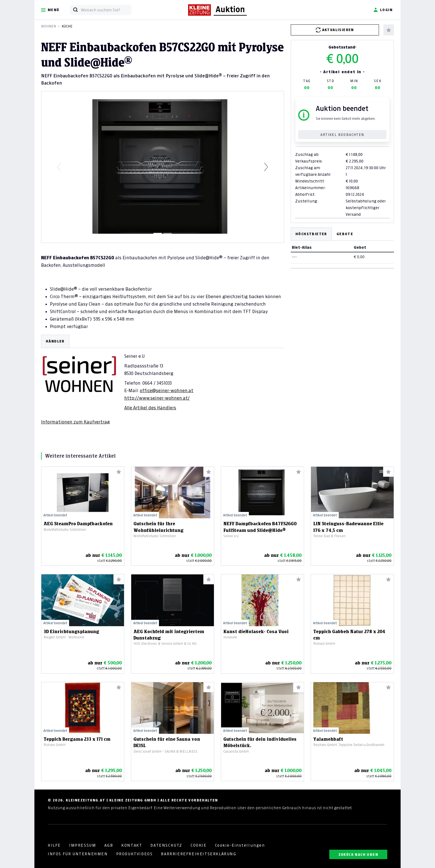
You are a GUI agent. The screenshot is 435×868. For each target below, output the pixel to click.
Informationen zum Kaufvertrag (75, 422)
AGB (109, 845)
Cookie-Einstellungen (240, 845)
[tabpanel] (163, 380)
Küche (67, 26)
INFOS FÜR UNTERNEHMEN (78, 854)
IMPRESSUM (83, 845)
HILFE (54, 845)
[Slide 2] (168, 233)
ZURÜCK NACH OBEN (358, 855)
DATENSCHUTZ (166, 845)
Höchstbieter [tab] (311, 234)
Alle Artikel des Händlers (150, 408)
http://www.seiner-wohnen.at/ (157, 398)
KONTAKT (132, 845)
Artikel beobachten (342, 135)
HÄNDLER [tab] (55, 341)
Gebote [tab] (345, 234)
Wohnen (49, 26)
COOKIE (199, 845)
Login (383, 10)
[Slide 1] (158, 233)
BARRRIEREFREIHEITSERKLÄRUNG (198, 854)
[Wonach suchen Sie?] (106, 10)
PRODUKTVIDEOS (135, 854)
